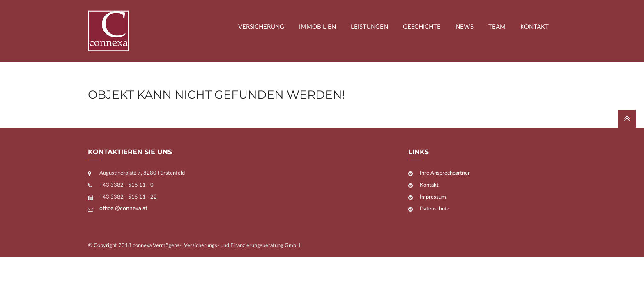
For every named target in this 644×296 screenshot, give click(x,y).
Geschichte (422, 27)
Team (497, 27)
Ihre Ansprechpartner (445, 173)
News (465, 27)
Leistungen (369, 27)
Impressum (433, 197)
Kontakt (535, 27)
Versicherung (261, 27)
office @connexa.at (123, 208)
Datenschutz (435, 209)
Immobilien (317, 27)
